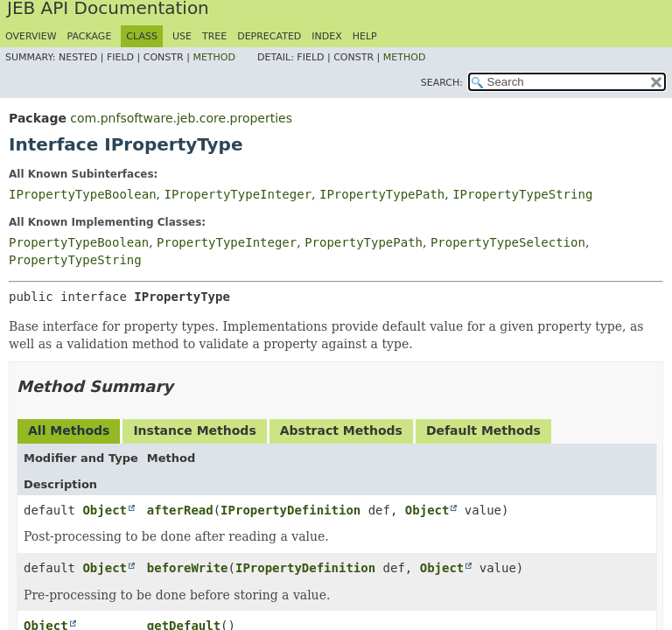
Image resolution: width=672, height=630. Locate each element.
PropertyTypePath (364, 242)
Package (90, 36)
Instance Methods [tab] (194, 430)
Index (326, 36)
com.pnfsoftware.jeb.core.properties (181, 118)
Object (105, 510)
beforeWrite (188, 568)
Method (214, 57)
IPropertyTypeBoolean (83, 194)
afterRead (180, 510)
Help (365, 36)
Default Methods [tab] (483, 430)
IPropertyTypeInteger (238, 194)
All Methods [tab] (69, 430)
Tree (214, 36)
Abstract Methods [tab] (341, 430)
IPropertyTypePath (382, 194)
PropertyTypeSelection (508, 242)
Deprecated (269, 36)
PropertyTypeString (75, 260)
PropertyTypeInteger (227, 242)
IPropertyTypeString (522, 194)
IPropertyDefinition (290, 510)
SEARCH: (442, 83)
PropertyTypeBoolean (79, 242)
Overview (31, 36)
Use (182, 36)
